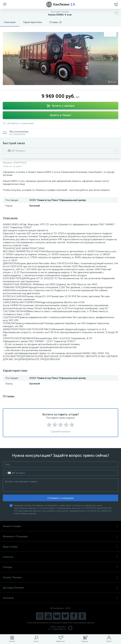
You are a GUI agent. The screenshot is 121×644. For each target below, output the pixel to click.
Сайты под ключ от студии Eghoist (61, 628)
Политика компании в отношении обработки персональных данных (61, 623)
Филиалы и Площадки (60, 536)
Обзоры (60, 567)
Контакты (60, 598)
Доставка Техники (60, 588)
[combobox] (9, 151)
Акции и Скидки (60, 526)
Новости (60, 557)
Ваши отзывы (60, 547)
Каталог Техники (60, 577)
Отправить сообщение (60, 498)
